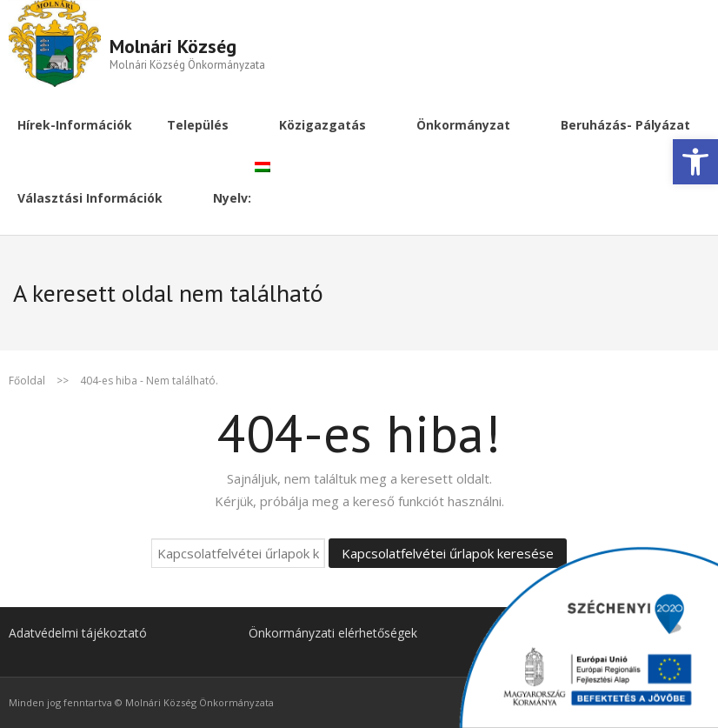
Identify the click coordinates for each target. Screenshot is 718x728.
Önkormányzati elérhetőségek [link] (333, 633)
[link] (695, 162)
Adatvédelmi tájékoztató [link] (78, 633)
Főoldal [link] (27, 381)
